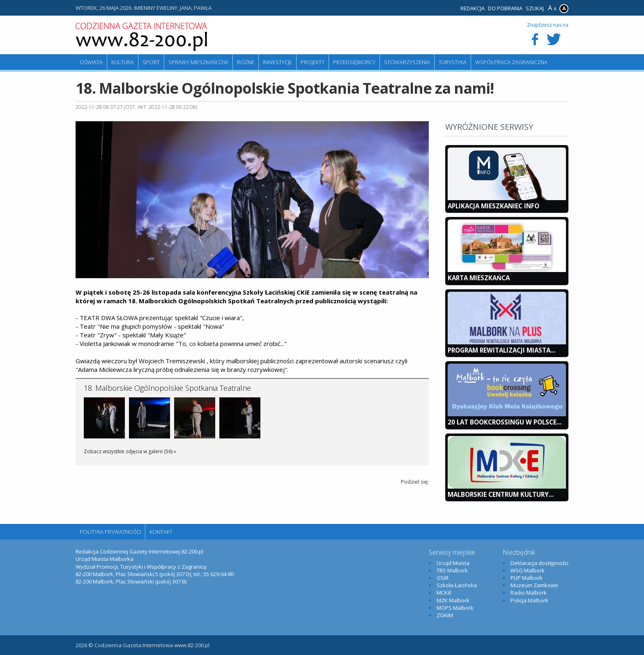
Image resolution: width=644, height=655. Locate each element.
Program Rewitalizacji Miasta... (501, 350)
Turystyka (453, 62)
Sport (151, 62)
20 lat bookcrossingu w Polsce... (505, 422)
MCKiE (444, 593)
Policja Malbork (529, 600)
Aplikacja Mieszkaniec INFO (493, 206)
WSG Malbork (528, 570)
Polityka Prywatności (110, 532)
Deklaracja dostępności (539, 563)
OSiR (443, 578)
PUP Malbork (527, 578)
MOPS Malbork (455, 608)
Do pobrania (505, 8)
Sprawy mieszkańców (198, 62)
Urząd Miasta (453, 563)
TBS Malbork (452, 570)
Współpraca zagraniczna (511, 62)
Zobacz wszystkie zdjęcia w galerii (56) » (130, 451)
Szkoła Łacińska (457, 585)
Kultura (123, 62)
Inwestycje (277, 62)
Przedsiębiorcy (354, 62)
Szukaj (535, 8)
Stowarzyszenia (407, 62)
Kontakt (161, 532)
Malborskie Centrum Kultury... (501, 494)
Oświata (91, 62)
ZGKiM (445, 615)
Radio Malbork (529, 593)
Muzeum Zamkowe (534, 585)
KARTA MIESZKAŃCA (479, 278)
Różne (246, 62)
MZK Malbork (453, 600)
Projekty (313, 62)
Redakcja (473, 8)
